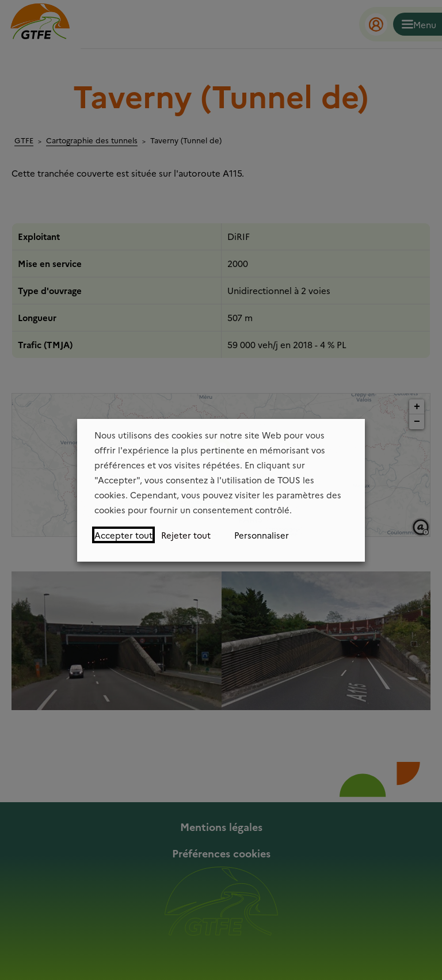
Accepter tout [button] (123, 535)
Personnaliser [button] (262, 535)
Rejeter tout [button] (186, 535)
